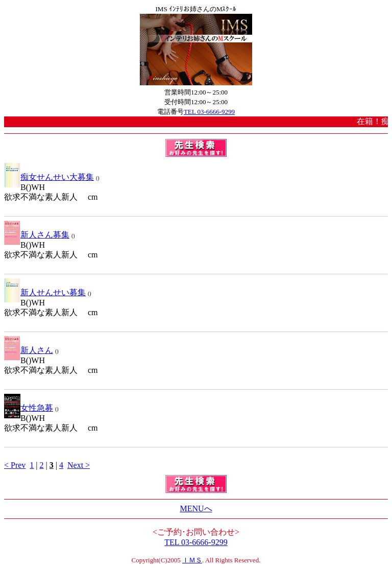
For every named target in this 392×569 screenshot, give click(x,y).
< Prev (15, 465)
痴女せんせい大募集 (57, 177)
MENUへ (196, 508)
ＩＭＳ (192, 560)
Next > (79, 465)
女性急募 (37, 408)
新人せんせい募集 (53, 292)
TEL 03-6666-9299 (209, 112)
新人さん (37, 350)
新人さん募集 (45, 235)
